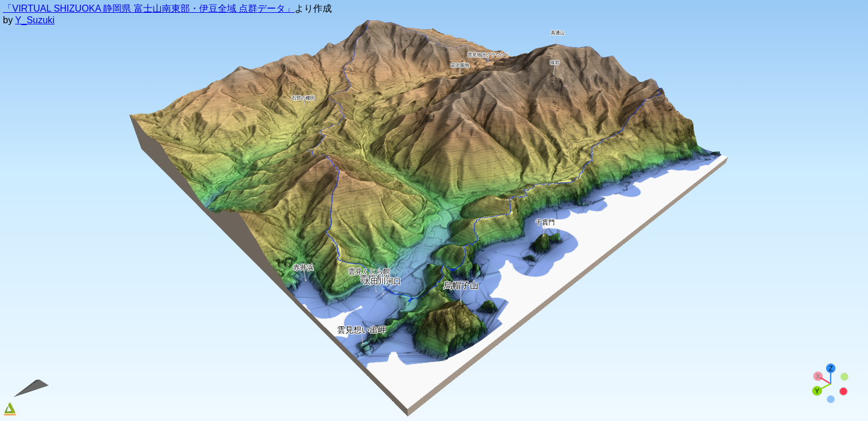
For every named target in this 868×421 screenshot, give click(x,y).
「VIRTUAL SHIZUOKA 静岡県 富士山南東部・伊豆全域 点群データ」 (149, 8)
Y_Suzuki (35, 20)
